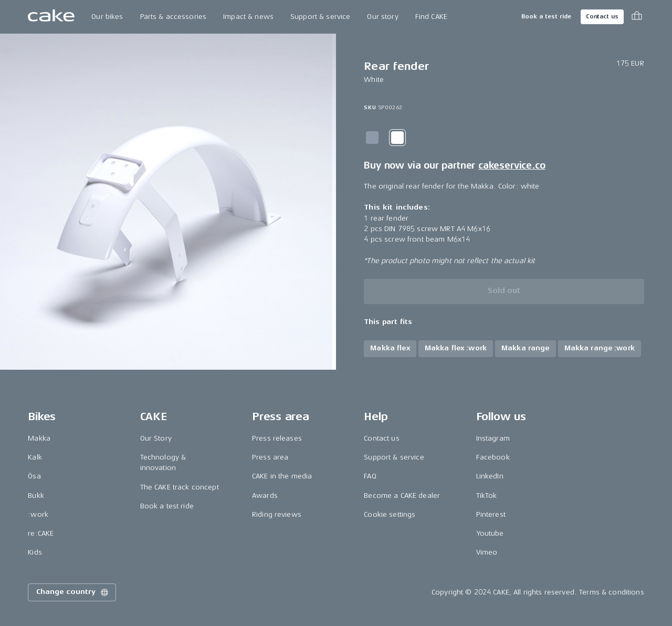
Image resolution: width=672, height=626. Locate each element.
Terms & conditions (612, 592)
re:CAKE (41, 533)
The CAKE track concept (180, 487)
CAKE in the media (282, 476)
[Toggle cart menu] (637, 17)
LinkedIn (490, 476)
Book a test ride (546, 17)
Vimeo (487, 552)
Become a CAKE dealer (402, 495)
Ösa (34, 476)
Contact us (602, 17)
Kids (35, 552)
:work (38, 514)
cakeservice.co (512, 165)
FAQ (370, 476)
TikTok (487, 495)
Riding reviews (277, 514)
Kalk (35, 457)
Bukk (36, 495)
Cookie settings (390, 514)
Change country (73, 592)
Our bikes (107, 17)
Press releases (277, 438)
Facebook (493, 457)
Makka (39, 438)
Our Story (156, 438)
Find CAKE (431, 17)
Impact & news (248, 17)
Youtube (490, 533)
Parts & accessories (174, 17)
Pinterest (491, 514)
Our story (382, 17)
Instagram (493, 438)
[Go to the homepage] (51, 17)
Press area (270, 457)
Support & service (320, 17)
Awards (265, 495)
